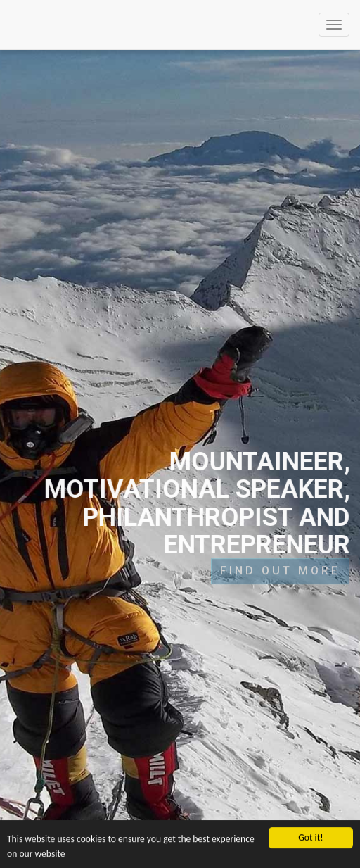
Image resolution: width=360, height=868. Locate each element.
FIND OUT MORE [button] (280, 568)
